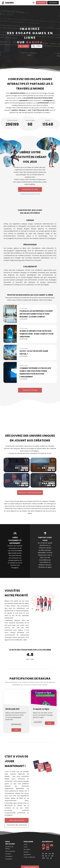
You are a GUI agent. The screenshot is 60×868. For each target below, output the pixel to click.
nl (51, 858)
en (43, 856)
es (46, 856)
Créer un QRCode (29, 857)
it (49, 856)
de (46, 854)
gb (52, 856)
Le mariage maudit (22, 466)
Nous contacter (10, 851)
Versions (8, 854)
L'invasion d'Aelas (49, 481)
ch (50, 854)
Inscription (9, 859)
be (53, 854)
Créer (26, 847)
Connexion (9, 856)
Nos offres (27, 849)
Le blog (26, 852)
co (48, 858)
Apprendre (27, 855)
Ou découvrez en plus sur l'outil (30, 194)
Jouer (26, 844)
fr (43, 854)
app (44, 858)
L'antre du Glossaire (21, 481)
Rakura (25, 468)
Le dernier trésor (49, 466)
